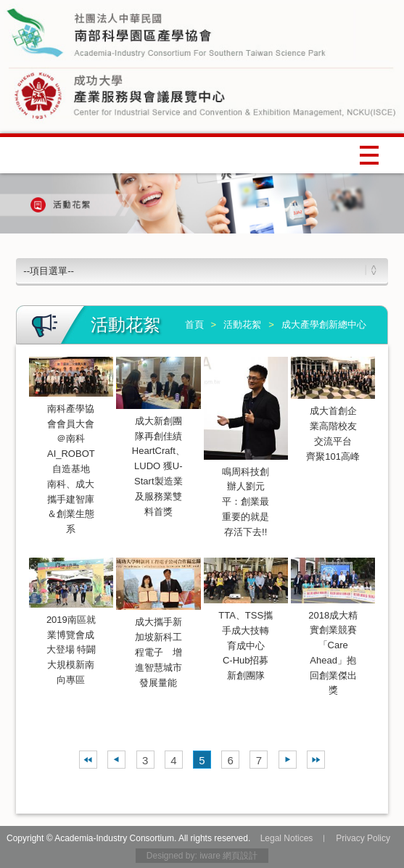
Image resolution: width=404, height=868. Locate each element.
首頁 (194, 325)
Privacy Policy (363, 838)
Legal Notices (287, 838)
